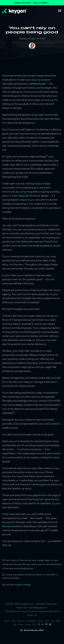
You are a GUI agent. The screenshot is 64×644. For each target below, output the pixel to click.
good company (24, 585)
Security (21, 621)
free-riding (18, 196)
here (31, 568)
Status (7, 621)
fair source (8, 526)
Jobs (15, 625)
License (28, 625)
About (14, 621)
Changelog (31, 621)
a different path (37, 84)
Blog (58, 621)
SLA (53, 621)
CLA (35, 625)
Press (21, 625)
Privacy (40, 621)
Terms (47, 621)
